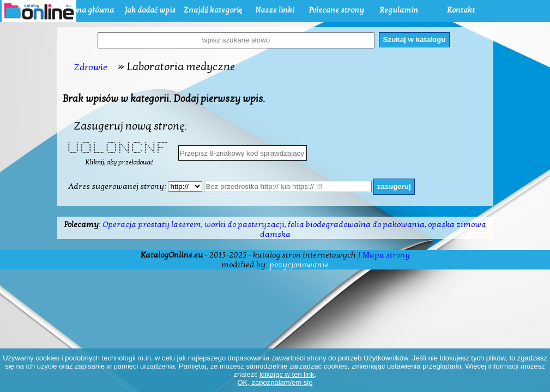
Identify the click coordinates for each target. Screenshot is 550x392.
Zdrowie (90, 67)
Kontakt (461, 10)
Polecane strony (337, 10)
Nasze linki (275, 10)
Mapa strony (386, 255)
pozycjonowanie (299, 265)
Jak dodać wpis (150, 10)
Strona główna (88, 10)
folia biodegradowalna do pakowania (356, 224)
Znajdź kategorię (213, 10)
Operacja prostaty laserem (152, 224)
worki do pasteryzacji (244, 224)
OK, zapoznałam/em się (275, 382)
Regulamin (399, 10)
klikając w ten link (287, 374)
